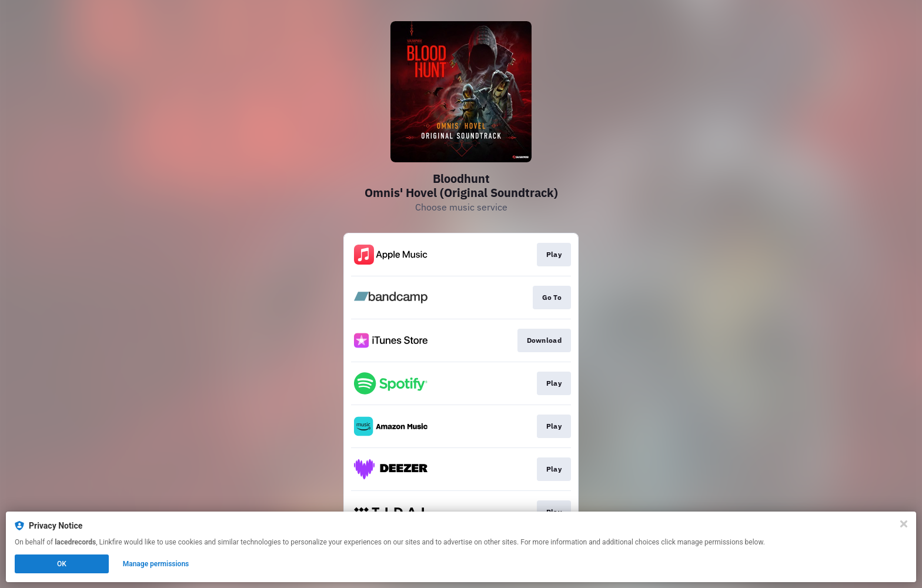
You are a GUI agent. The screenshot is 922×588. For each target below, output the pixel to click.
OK (62, 564)
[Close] (904, 524)
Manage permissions (156, 564)
